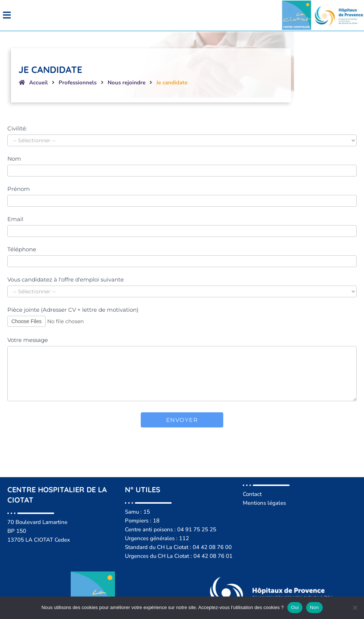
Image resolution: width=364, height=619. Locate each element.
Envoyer (182, 415)
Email (15, 214)
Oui (295, 607)
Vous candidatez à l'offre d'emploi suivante (66, 275)
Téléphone (22, 244)
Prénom (19, 184)
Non (314, 607)
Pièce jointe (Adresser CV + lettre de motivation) (73, 305)
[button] (91, 13)
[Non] (355, 608)
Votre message (28, 335)
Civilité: (17, 123)
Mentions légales (264, 498)
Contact (252, 489)
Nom (14, 153)
